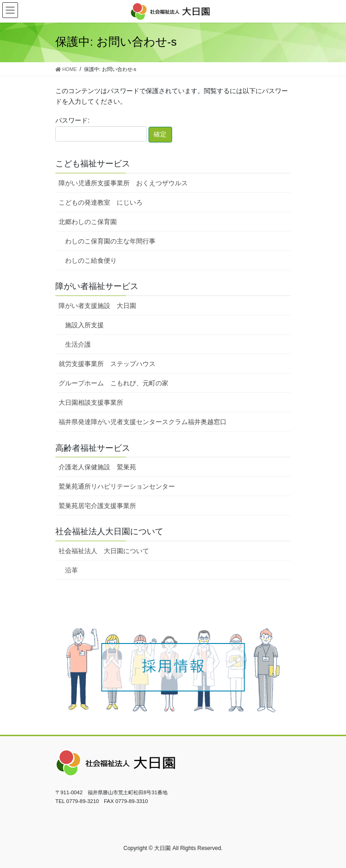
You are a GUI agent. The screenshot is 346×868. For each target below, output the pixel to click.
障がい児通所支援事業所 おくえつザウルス (123, 183)
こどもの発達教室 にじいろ (101, 202)
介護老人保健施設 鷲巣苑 (97, 467)
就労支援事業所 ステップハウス (107, 364)
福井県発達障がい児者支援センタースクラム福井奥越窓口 (143, 422)
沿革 (72, 570)
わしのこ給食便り (91, 260)
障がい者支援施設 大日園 (97, 306)
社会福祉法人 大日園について (104, 551)
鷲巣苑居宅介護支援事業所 (97, 506)
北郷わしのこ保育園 (88, 222)
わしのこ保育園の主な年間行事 (110, 241)
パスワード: (101, 129)
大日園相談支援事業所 (91, 402)
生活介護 (78, 344)
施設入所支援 (84, 325)
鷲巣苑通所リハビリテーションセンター (117, 486)
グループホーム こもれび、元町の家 (113, 383)
